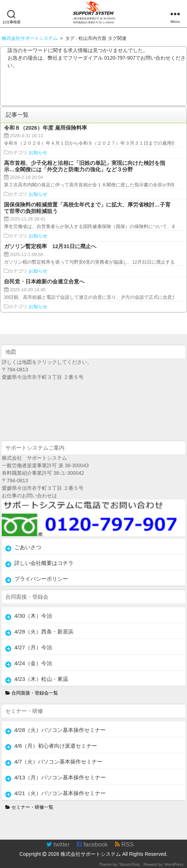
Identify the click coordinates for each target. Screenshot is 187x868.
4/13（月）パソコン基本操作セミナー (60, 777)
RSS (124, 844)
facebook (92, 844)
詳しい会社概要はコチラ (44, 563)
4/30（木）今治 (33, 616)
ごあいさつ (28, 547)
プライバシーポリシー (41, 579)
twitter (58, 844)
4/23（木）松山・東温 (41, 679)
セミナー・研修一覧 (30, 807)
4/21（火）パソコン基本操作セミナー (60, 793)
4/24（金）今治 (33, 663)
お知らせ (38, 153)
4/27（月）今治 (33, 647)
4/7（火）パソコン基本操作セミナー (58, 762)
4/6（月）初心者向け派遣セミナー (56, 746)
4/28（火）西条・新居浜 (44, 632)
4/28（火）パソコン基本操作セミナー (60, 730)
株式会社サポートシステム (91, 854)
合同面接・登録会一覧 (32, 693)
